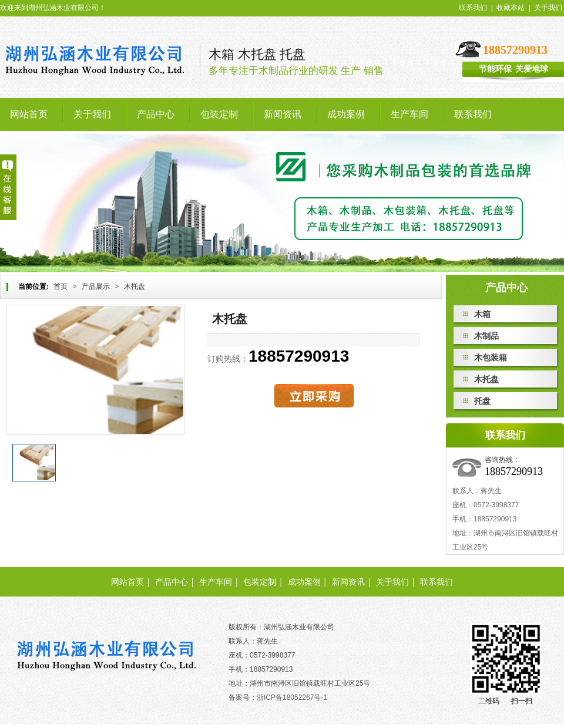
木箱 (482, 314)
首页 (61, 287)
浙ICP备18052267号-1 (292, 697)
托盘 (482, 401)
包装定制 (260, 582)
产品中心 (172, 582)
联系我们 (473, 8)
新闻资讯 (348, 582)
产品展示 (96, 287)
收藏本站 (511, 8)
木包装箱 (491, 358)
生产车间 (216, 582)
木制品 (486, 336)
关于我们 (548, 8)
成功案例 (304, 582)
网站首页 (127, 582)
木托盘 (135, 287)
